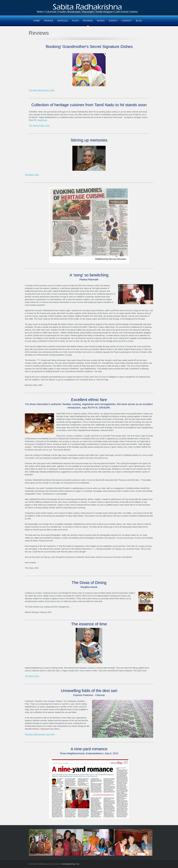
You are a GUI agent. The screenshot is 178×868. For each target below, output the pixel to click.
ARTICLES (63, 21)
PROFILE (49, 21)
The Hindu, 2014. (32, 676)
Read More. (42, 120)
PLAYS (75, 21)
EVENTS (113, 21)
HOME (37, 21)
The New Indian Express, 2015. (42, 90)
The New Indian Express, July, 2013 (40, 734)
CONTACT (127, 21)
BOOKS (101, 21)
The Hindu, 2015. (32, 175)
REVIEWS (88, 21)
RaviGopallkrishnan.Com (70, 864)
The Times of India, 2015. (39, 126)
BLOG (139, 21)
